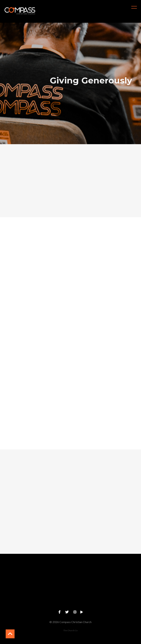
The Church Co (70, 630)
